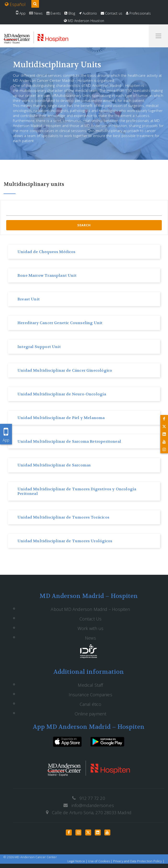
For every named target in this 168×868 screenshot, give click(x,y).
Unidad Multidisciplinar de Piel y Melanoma (61, 418)
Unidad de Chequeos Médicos (47, 252)
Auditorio (88, 13)
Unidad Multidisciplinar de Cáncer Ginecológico (65, 370)
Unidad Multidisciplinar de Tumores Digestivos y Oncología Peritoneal (77, 491)
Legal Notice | (78, 861)
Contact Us (91, 619)
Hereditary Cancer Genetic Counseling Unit (60, 323)
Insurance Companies (90, 695)
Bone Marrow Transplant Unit (47, 275)
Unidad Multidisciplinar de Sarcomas (54, 465)
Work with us (90, 628)
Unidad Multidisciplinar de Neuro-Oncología (62, 394)
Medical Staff (90, 685)
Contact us (112, 13)
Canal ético (91, 704)
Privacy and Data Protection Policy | (139, 861)
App (21, 13)
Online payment (91, 714)
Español (15, 4)
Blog (70, 13)
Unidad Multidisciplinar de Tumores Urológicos (65, 541)
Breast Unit (29, 299)
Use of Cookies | (101, 861)
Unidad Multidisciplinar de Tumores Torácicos (63, 517)
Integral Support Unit (39, 347)
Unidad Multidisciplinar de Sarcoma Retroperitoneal (69, 441)
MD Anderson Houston (84, 21)
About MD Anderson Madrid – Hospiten (90, 609)
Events (54, 13)
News (36, 13)
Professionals (138, 13)
